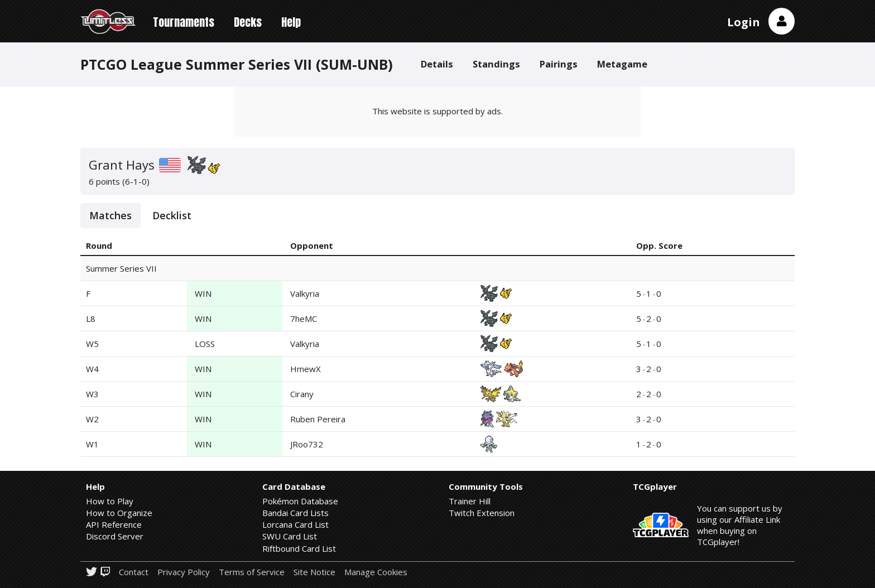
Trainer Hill (470, 501)
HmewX (306, 369)
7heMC (304, 319)
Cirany (302, 394)
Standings (496, 64)
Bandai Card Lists (295, 513)
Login (744, 22)
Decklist (172, 215)
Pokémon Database (300, 501)
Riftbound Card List (299, 548)
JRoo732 (307, 444)
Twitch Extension (482, 513)
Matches (110, 215)
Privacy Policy (184, 572)
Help (291, 22)
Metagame (622, 64)
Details (437, 64)
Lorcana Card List (295, 524)
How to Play (110, 501)
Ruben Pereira (318, 419)
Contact (134, 572)
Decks (248, 22)
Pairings (559, 64)
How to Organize (119, 513)
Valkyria (305, 293)
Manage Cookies (376, 572)
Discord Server (115, 536)
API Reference (114, 524)
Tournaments (184, 22)
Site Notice (314, 572)
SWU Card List (290, 536)
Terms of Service (252, 572)
